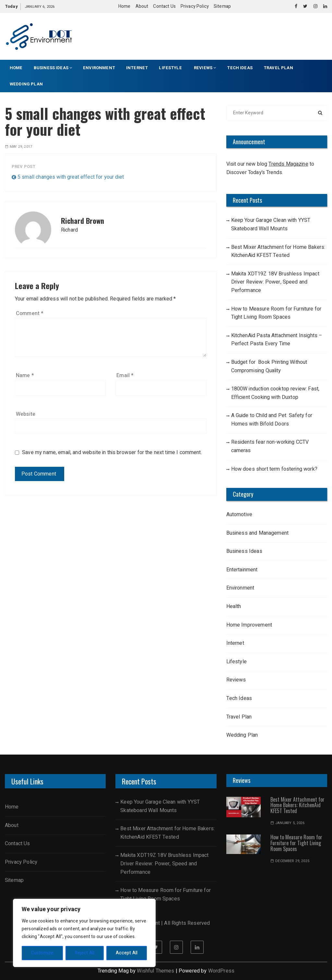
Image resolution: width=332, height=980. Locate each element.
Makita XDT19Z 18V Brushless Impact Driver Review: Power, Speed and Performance (275, 282)
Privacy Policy (195, 6)
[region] (84, 933)
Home (124, 6)
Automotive (239, 515)
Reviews (205, 68)
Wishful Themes (155, 971)
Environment (99, 68)
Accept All (127, 953)
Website (26, 414)
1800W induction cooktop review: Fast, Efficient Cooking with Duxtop (275, 393)
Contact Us (164, 6)
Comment (30, 313)
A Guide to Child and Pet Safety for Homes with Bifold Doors (272, 420)
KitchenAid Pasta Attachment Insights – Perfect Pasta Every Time (277, 340)
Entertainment (242, 570)
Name (25, 375)
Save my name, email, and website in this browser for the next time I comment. (112, 453)
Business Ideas (53, 68)
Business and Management (257, 533)
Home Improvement (249, 625)
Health (234, 606)
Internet (137, 68)
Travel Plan (278, 68)
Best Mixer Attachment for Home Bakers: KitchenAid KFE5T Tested (278, 251)
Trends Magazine (288, 164)
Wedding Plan (26, 84)
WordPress (221, 971)
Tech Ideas (240, 68)
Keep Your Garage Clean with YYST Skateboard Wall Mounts (271, 224)
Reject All (85, 953)
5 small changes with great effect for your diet (71, 177)
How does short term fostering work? (274, 469)
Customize (42, 953)
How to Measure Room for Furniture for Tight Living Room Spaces (276, 313)
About (142, 6)
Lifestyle (171, 68)
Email (125, 375)
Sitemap (222, 6)
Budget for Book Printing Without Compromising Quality (269, 366)
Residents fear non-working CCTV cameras (270, 446)
